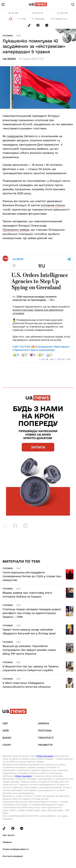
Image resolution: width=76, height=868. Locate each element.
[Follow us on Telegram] (47, 25)
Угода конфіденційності (16, 849)
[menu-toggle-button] (3, 4)
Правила (7, 842)
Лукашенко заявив (16, 230)
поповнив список (53, 205)
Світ (19, 36)
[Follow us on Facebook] (38, 25)
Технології (46, 738)
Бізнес (7, 738)
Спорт (7, 745)
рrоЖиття (45, 745)
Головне (8, 36)
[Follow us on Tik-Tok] (29, 25)
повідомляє (15, 136)
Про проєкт (9, 835)
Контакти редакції (13, 856)
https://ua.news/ (45, 756)
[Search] (73, 4)
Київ (6, 731)
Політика (45, 731)
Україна (44, 723)
